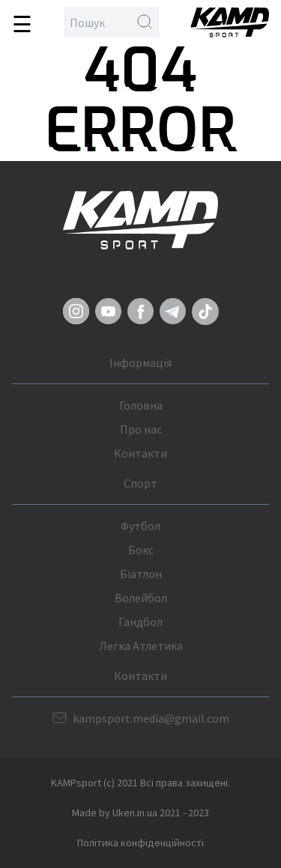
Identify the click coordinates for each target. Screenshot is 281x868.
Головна (141, 405)
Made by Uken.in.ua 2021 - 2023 (140, 813)
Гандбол (140, 622)
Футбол (140, 526)
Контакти (140, 453)
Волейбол (141, 598)
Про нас (141, 429)
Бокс (141, 550)
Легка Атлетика (141, 646)
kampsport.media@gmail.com (151, 718)
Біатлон (141, 574)
